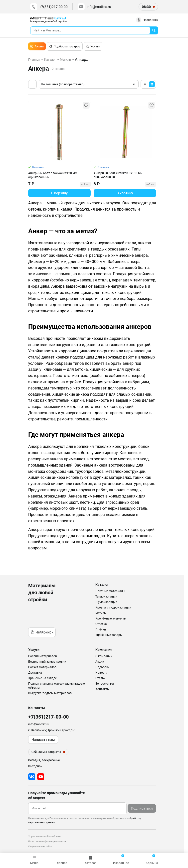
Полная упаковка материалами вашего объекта (57, 686)
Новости (101, 673)
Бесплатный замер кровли (47, 662)
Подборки (102, 667)
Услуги (93, 46)
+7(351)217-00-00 (49, 7)
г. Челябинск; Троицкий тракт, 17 (51, 730)
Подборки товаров (65, 46)
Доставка (35, 673)
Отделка (101, 624)
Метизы (65, 60)
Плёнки (101, 629)
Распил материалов (43, 656)
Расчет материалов (42, 667)
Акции (37, 46)
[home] (49, 20)
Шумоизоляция (106, 602)
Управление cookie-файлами (45, 836)
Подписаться (142, 808)
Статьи (100, 678)
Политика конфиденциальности (47, 841)
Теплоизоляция (106, 597)
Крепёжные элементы (111, 619)
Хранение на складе (42, 678)
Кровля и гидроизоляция (113, 608)
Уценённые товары (109, 635)
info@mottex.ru (94, 7)
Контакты (102, 689)
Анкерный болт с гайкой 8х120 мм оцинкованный (53, 175)
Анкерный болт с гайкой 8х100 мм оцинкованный (118, 175)
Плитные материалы (110, 591)
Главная (34, 60)
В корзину (59, 193)
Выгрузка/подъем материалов (50, 693)
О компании (104, 656)
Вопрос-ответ (105, 684)
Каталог (50, 60)
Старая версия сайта (40, 846)
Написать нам (43, 740)
